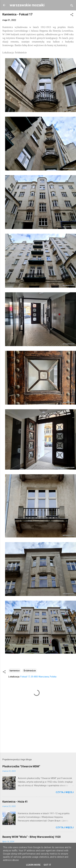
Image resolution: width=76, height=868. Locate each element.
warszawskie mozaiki (27, 5)
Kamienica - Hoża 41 (15, 802)
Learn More (33, 865)
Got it (47, 865)
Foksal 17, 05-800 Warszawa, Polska (38, 677)
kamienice (15, 671)
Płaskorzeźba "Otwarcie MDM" (21, 766)
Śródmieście (30, 671)
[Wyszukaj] (72, 6)
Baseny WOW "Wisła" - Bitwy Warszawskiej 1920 (31, 837)
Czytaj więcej (65, 792)
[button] (72, 15)
